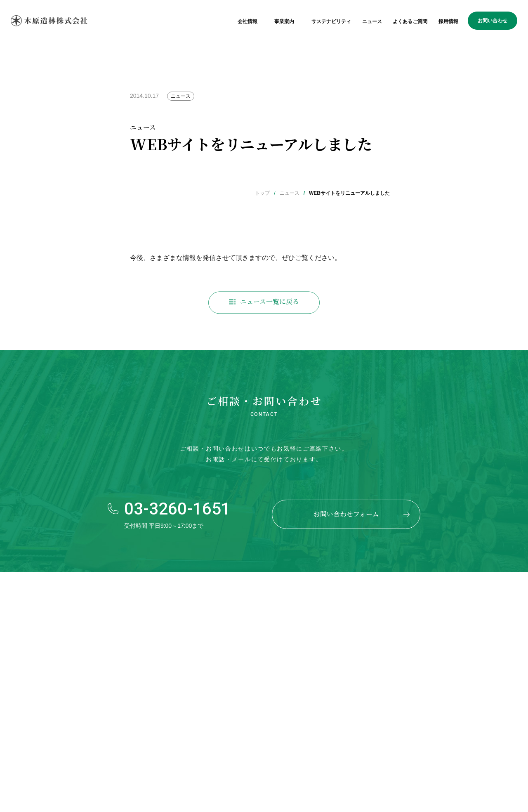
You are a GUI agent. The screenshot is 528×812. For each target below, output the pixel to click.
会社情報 (247, 21)
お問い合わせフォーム (346, 514)
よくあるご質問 (410, 21)
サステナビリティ (331, 21)
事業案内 (284, 21)
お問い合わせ (493, 21)
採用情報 (448, 21)
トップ (262, 193)
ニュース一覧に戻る (270, 303)
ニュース (372, 21)
